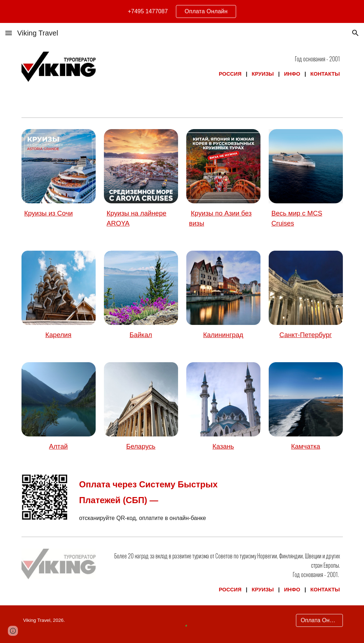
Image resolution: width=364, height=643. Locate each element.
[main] (223, 66)
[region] (182, 11)
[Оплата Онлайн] (319, 620)
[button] (9, 33)
